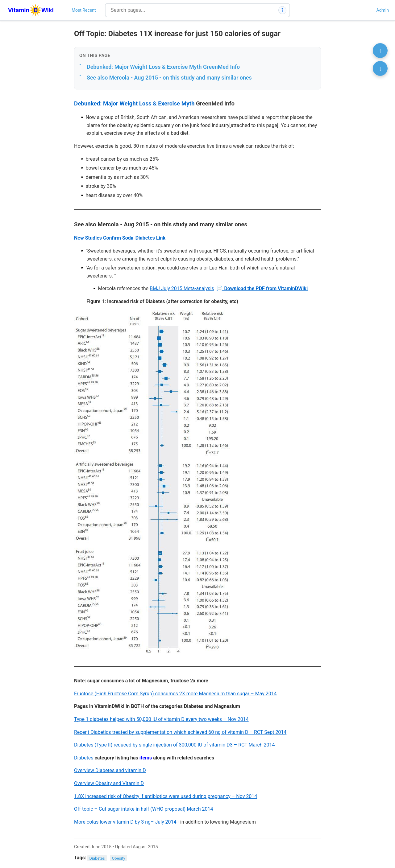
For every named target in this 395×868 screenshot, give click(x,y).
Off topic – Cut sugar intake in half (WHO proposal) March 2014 (143, 809)
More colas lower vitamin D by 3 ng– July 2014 (125, 822)
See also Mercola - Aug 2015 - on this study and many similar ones (169, 78)
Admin (383, 10)
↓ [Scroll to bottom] (380, 68)
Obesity (119, 858)
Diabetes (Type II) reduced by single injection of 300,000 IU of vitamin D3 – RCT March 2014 (175, 745)
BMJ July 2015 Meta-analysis (182, 288)
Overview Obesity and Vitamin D (109, 783)
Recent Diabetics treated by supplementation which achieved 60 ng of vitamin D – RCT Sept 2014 (180, 732)
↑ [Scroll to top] (380, 51)
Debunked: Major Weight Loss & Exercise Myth (134, 104)
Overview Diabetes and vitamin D (110, 770)
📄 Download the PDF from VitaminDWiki (262, 288)
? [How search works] (283, 10)
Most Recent (84, 10)
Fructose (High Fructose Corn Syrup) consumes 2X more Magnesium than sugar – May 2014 (175, 694)
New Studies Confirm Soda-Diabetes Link (120, 238)
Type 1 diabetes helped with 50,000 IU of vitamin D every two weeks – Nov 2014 (161, 719)
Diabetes (84, 758)
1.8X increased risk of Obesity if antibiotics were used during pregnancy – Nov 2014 (166, 796)
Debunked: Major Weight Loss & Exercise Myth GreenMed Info (163, 67)
